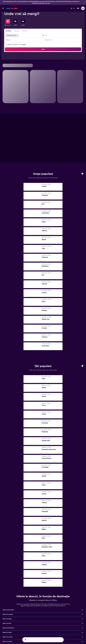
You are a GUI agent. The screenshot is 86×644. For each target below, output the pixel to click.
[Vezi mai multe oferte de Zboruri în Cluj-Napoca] (82, 597)
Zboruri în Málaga (8, 624)
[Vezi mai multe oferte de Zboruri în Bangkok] (82, 606)
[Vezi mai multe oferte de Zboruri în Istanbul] (82, 566)
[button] (3, 3)
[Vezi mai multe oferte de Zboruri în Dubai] (82, 584)
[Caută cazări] (15, 21)
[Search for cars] (23, 21)
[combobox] (30, 35)
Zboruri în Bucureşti (8, 561)
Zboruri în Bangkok (8, 606)
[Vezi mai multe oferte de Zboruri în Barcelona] (82, 579)
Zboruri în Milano (7, 593)
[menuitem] (8, 23)
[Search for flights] (8, 21)
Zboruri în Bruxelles (8, 620)
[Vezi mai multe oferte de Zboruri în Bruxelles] (82, 620)
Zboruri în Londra (8, 588)
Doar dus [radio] (17, 31)
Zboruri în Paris (7, 575)
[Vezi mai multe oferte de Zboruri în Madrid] (82, 615)
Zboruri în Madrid (8, 615)
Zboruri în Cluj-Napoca (9, 597)
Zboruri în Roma (7, 570)
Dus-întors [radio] (8, 31)
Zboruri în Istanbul (8, 566)
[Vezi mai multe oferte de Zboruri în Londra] (82, 588)
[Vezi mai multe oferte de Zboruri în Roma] (82, 570)
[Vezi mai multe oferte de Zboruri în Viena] (82, 602)
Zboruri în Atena (7, 611)
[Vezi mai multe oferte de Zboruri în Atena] (82, 611)
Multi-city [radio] (25, 31)
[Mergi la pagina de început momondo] (12, 3)
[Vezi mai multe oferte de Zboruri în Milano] (82, 593)
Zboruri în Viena (7, 602)
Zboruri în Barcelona (8, 579)
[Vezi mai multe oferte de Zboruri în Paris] (82, 575)
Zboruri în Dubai (7, 584)
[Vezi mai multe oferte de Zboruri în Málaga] (82, 624)
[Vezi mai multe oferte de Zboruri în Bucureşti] (82, 561)
